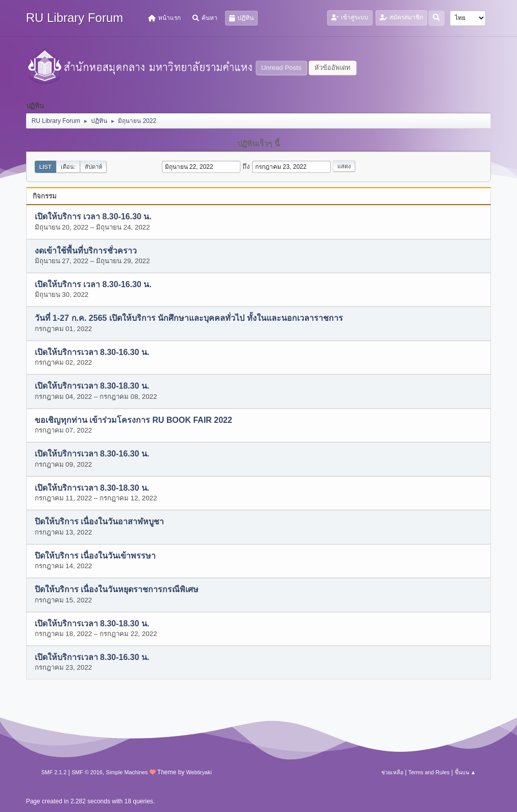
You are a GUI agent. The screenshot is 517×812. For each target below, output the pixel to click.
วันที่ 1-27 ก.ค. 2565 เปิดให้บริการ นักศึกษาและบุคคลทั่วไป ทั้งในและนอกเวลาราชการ (189, 319)
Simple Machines (127, 772)
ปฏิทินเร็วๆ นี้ (258, 144)
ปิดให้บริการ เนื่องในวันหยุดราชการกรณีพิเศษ (117, 590)
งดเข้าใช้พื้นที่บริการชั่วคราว (86, 251)
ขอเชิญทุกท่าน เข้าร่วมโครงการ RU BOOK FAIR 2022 (133, 420)
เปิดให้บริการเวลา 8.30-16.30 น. (92, 352)
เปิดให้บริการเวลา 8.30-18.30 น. (92, 386)
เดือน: (68, 167)
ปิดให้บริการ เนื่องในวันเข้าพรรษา (95, 556)
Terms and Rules (429, 772)
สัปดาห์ (93, 167)
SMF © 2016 (87, 772)
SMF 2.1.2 (54, 772)
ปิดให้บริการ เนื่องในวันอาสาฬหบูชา (99, 522)
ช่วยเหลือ (392, 772)
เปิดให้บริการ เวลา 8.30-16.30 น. (93, 217)
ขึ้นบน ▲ (465, 772)
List (45, 167)
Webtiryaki (199, 772)
